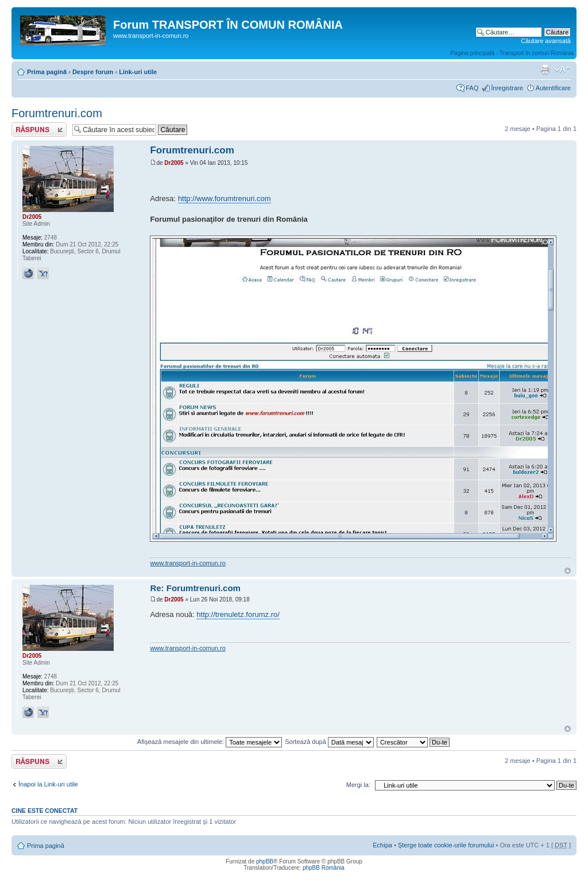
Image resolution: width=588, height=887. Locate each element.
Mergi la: (358, 785)
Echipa (382, 845)
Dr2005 (174, 163)
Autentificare (553, 88)
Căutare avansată (546, 41)
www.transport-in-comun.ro (187, 563)
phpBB (265, 861)
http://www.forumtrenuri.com (225, 198)
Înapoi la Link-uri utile (48, 784)
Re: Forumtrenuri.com (195, 588)
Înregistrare (507, 88)
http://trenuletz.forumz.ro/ (238, 614)
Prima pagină (47, 72)
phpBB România (324, 868)
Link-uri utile (138, 72)
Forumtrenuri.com (57, 113)
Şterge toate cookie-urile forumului (446, 845)
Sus (568, 571)
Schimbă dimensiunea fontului (562, 70)
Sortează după (329, 742)
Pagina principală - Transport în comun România (512, 53)
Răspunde (39, 130)
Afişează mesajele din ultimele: (210, 742)
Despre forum (93, 72)
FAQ (472, 88)
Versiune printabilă (545, 70)
